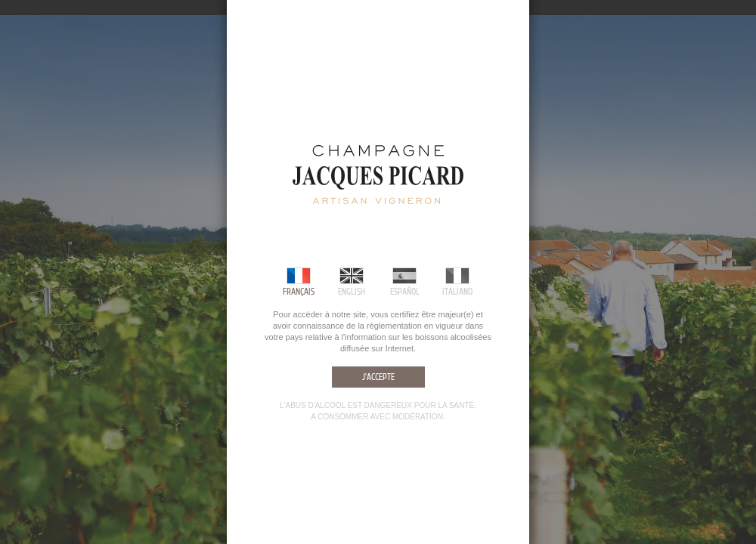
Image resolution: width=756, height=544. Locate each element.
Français (299, 292)
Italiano (457, 292)
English (352, 292)
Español (405, 292)
